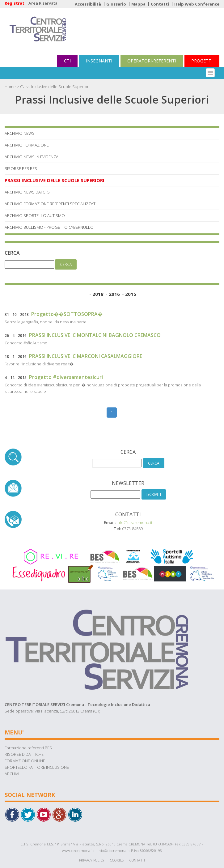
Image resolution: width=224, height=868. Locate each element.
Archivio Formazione (27, 145)
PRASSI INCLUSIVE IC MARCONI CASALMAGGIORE (86, 356)
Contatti (160, 4)
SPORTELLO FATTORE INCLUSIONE (37, 767)
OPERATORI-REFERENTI (152, 61)
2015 (131, 294)
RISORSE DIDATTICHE (24, 754)
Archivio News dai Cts (27, 192)
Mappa (138, 4)
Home (10, 87)
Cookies (117, 860)
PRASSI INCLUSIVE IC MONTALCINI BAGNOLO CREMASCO (95, 335)
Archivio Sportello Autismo (35, 215)
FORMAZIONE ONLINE (25, 761)
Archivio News (20, 133)
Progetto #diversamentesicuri (66, 377)
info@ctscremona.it (134, 522)
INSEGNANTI (99, 61)
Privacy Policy (92, 860)
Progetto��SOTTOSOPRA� (67, 314)
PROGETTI (202, 61)
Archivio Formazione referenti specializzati (51, 204)
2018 (98, 294)
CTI (67, 61)
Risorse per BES (21, 168)
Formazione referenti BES (28, 748)
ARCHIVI (12, 774)
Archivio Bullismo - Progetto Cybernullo (49, 227)
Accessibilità (88, 4)
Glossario (116, 4)
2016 (114, 294)
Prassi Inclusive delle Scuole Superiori (55, 180)
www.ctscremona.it (78, 851)
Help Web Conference (197, 4)
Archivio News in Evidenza (32, 157)
